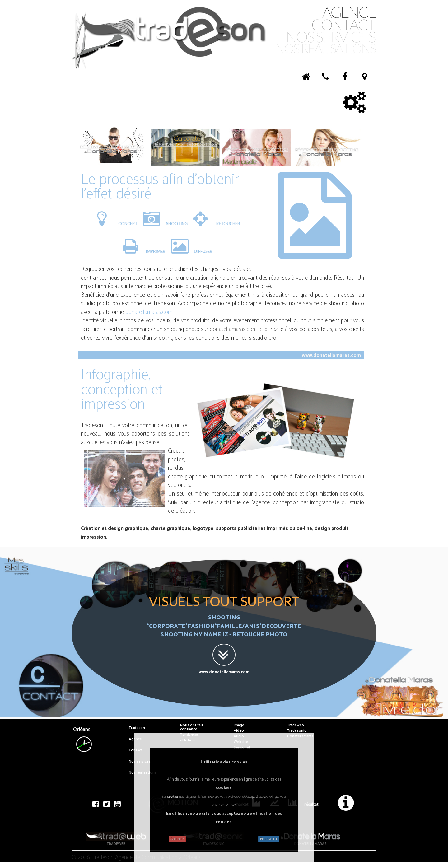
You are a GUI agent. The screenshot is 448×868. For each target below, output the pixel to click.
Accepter (177, 839)
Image (239, 725)
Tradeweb (296, 725)
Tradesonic (297, 731)
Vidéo (239, 731)
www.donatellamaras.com (331, 355)
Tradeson (137, 728)
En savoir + (269, 839)
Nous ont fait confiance (192, 727)
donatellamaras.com (149, 312)
